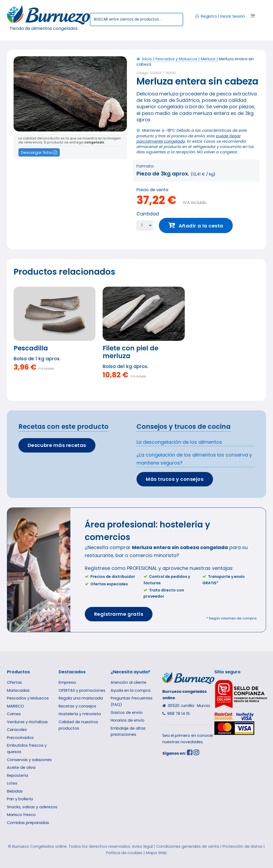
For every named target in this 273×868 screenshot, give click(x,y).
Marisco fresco (21, 815)
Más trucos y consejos (175, 479)
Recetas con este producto (63, 427)
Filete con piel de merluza (131, 352)
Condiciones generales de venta (188, 846)
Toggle (14, 15)
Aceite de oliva (21, 767)
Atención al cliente (129, 682)
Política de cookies (124, 853)
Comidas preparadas (28, 823)
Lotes (12, 783)
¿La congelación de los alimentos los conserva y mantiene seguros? (194, 459)
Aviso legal (142, 846)
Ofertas (14, 682)
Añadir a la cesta (201, 226)
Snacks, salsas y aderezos (32, 807)
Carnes (14, 714)
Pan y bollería (20, 799)
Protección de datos (242, 846)
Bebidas (15, 791)
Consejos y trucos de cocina (184, 427)
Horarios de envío (128, 720)
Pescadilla (31, 348)
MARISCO (15, 706)
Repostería (17, 775)
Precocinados (20, 738)
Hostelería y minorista (80, 714)
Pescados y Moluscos (28, 698)
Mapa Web (156, 853)
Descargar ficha (39, 152)
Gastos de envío (127, 713)
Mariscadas (18, 690)
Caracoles (17, 730)
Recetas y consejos (77, 706)
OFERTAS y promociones (82, 690)
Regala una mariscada (81, 698)
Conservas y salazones (29, 760)
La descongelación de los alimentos (179, 442)
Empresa (67, 682)
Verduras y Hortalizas (27, 722)
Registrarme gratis (119, 614)
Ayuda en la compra (131, 690)
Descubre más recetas (57, 445)
